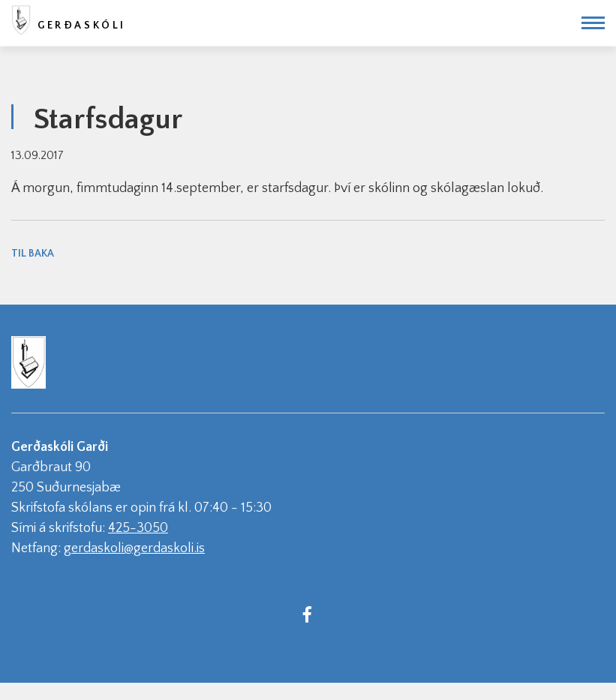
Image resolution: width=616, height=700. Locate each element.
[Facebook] (308, 614)
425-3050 (138, 528)
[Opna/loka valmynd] (593, 23)
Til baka (33, 254)
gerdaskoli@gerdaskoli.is (134, 548)
